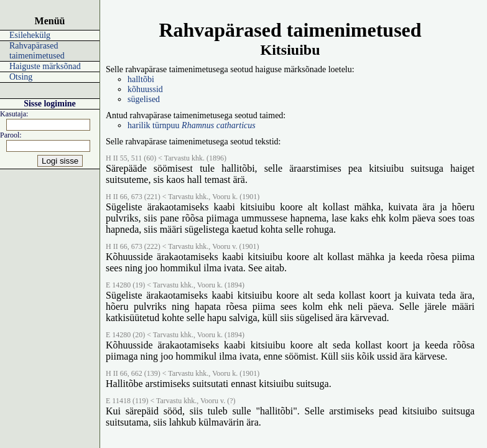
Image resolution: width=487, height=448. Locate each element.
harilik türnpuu (192, 125)
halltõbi (141, 79)
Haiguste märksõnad (45, 66)
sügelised (144, 99)
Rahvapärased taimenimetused (37, 51)
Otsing (21, 77)
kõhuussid (145, 89)
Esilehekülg (30, 35)
